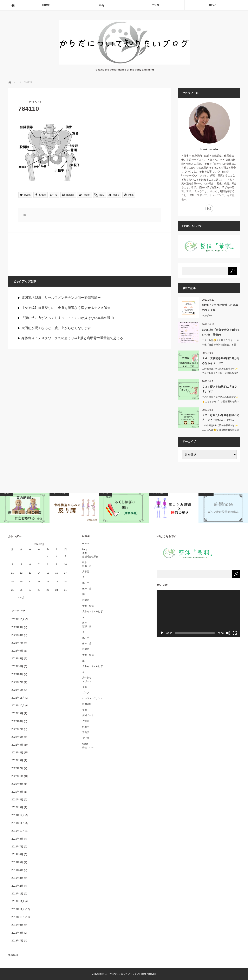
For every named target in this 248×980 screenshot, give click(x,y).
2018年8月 (17, 933)
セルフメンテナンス (93, 698)
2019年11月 (18, 823)
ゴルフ (86, 693)
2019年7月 (17, 847)
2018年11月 (18, 909)
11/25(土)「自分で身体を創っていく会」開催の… (221, 332)
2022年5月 (17, 745)
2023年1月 (17, 690)
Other (212, 5)
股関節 (86, 600)
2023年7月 (17, 643)
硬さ (85, 562)
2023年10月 (18, 619)
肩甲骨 (86, 572)
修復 (85, 553)
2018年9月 (17, 925)
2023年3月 (17, 674)
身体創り (87, 678)
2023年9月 (17, 627)
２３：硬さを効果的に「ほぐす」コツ (219, 389)
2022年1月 (17, 776)
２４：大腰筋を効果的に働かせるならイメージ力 (221, 361)
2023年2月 (17, 682)
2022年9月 (17, 713)
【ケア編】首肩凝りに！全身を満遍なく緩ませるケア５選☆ (66, 308)
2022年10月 (18, 706)
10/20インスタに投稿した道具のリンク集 (220, 307)
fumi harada (209, 149)
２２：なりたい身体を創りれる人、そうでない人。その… (221, 418)
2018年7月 (17, 941)
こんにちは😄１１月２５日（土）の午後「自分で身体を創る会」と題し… (220, 345)
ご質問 (86, 721)
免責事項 (13, 955)
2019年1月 (17, 894)
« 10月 (21, 598)
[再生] (162, 633)
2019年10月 (18, 831)
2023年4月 (17, 666)
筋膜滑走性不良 (90, 556)
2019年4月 (17, 870)
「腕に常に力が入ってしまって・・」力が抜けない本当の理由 (68, 318)
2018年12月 (18, 901)
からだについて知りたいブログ (121, 974)
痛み (85, 623)
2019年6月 (17, 854)
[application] (198, 614)
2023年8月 (17, 635)
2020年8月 (17, 792)
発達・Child (88, 747)
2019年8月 (17, 839)
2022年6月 (17, 737)
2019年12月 (18, 815)
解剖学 (86, 727)
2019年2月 (17, 886)
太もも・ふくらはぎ (93, 611)
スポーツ (87, 681)
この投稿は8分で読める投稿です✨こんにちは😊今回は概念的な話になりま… (220, 430)
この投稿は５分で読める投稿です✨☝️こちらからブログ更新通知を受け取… (220, 401)
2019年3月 (17, 878)
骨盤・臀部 (88, 606)
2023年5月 (17, 659)
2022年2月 (17, 768)
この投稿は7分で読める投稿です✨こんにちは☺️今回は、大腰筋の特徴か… (220, 373)
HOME (46, 5)
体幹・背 (87, 589)
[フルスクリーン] (235, 633)
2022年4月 (17, 753)
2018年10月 (18, 917)
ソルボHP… (208, 315)
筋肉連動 (87, 704)
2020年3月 (17, 807)
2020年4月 (17, 800)
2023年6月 (17, 651)
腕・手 (86, 583)
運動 (85, 687)
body (101, 5)
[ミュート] (228, 633)
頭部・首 (87, 566)
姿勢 (85, 710)
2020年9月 (17, 784)
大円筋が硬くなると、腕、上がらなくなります (56, 328)
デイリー (157, 5)
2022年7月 (17, 729)
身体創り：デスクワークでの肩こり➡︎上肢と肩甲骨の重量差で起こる (72, 338)
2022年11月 (18, 698)
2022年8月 (17, 721)
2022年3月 (17, 760)
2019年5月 (17, 862)
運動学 (86, 732)
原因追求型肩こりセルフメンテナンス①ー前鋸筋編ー (61, 298)
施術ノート (88, 715)
